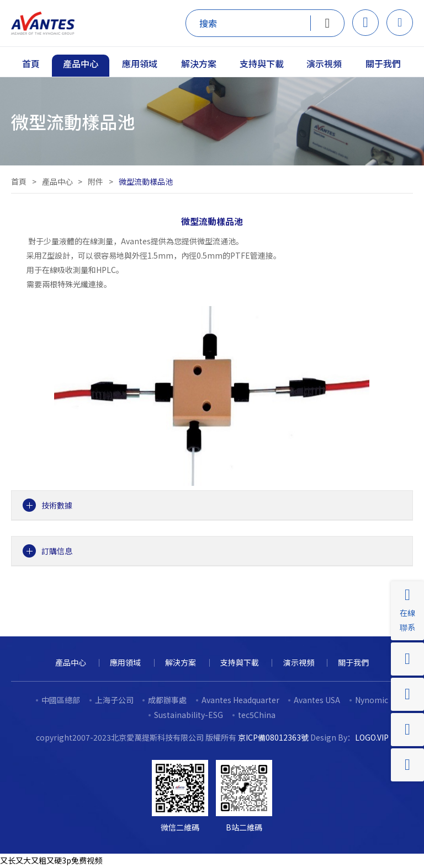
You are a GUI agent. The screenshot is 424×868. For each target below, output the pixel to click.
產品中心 (57, 181)
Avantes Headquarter (240, 700)
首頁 (19, 181)
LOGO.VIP (372, 737)
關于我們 (353, 662)
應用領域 (125, 662)
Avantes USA (317, 700)
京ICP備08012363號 (273, 737)
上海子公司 (114, 700)
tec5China (257, 715)
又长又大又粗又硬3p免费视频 (51, 860)
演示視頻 (299, 662)
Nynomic (372, 700)
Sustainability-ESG (189, 715)
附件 (96, 181)
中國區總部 (61, 700)
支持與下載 (240, 662)
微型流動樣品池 (146, 181)
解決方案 (181, 662)
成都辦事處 (167, 700)
